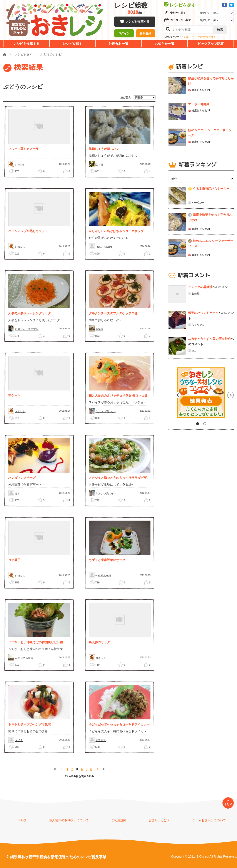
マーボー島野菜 (199, 104)
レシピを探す (72, 44)
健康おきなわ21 (201, 90)
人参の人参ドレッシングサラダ (30, 313)
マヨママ (101, 740)
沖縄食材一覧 (118, 44)
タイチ (19, 740)
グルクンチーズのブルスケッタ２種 (113, 313)
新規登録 (145, 34)
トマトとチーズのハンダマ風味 (30, 724)
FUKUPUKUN (104, 247)
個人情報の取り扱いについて (69, 820)
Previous (172, 394)
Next (230, 394)
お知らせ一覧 (165, 44)
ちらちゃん (198, 325)
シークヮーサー (203, 37)
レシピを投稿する (137, 22)
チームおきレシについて (209, 820)
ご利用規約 (119, 820)
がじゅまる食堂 (24, 658)
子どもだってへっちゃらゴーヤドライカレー (119, 724)
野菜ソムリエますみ (27, 329)
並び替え (126, 97)
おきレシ (20, 165)
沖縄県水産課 (103, 576)
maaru (99, 329)
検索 (220, 30)
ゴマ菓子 (14, 560)
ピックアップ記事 (211, 44)
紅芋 (213, 37)
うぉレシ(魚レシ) (105, 411)
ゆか (18, 494)
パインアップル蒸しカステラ (28, 231)
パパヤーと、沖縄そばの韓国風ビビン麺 (36, 642)
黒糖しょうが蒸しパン (104, 149)
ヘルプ (22, 820)
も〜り (195, 293)
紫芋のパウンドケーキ (203, 313)
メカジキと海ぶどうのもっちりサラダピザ (118, 478)
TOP (228, 804)
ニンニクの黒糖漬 (200, 287)
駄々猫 (99, 165)
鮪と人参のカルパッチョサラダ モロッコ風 (118, 395)
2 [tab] (205, 424)
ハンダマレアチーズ (22, 478)
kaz (194, 350)
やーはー (198, 203)
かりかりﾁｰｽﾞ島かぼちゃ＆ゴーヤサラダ (116, 231)
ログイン (124, 34)
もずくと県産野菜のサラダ (107, 560)
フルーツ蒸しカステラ (23, 149)
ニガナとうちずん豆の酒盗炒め (209, 339)
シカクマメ (189, 37)
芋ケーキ (14, 395)
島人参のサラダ (99, 642)
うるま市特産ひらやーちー (211, 189)
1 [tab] (198, 424)
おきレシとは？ (159, 820)
